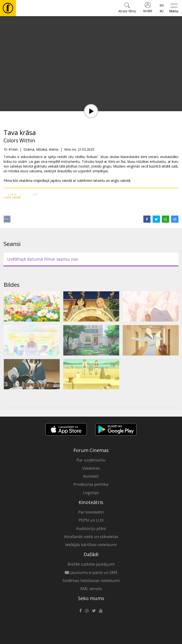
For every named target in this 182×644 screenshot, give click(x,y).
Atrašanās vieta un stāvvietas (91, 536)
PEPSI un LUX (91, 520)
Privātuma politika (91, 484)
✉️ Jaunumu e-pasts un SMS (91, 572)
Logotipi (91, 493)
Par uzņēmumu (91, 460)
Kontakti (91, 476)
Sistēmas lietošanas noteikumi (91, 580)
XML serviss (91, 589)
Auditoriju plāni (91, 528)
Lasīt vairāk (12, 197)
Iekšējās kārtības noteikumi (91, 545)
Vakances (91, 468)
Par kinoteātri (91, 512)
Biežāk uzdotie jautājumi (91, 564)
